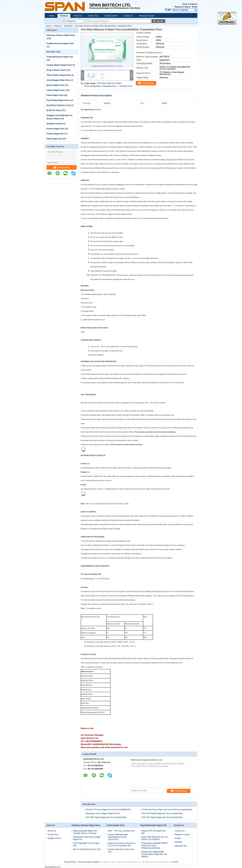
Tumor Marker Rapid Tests (59, 75)
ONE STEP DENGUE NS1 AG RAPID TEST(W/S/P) (155, 838)
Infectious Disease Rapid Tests (61, 35)
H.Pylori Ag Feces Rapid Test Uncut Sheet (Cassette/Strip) (167, 810)
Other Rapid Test (54, 139)
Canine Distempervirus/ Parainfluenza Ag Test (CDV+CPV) (118, 837)
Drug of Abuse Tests (56, 70)
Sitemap (178, 842)
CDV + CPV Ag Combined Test (121, 831)
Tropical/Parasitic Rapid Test (60, 57)
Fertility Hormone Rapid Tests (60, 43)
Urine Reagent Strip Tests (58, 80)
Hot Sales (68, 26)
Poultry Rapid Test (55, 134)
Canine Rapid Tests (55, 90)
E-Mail (178, 838)
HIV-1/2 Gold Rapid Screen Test (87, 849)
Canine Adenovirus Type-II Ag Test (121, 851)
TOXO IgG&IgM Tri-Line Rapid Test (86, 844)
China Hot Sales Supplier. (89, 862)
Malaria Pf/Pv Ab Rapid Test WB (154, 832)
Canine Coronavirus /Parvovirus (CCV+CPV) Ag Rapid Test (122, 844)
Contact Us (128, 16)
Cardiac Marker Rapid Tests (59, 65)
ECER (175, 862)
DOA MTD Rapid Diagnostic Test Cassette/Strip (162, 813)
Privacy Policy (70, 862)
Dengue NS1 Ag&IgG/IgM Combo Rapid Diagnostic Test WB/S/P (154, 854)
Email (195, 7)
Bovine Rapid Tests (55, 85)
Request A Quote (183, 7)
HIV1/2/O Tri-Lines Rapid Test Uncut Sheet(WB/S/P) (108, 810)
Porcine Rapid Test (55, 129)
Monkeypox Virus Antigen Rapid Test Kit (103, 813)
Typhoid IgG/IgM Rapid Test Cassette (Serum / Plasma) (85, 832)
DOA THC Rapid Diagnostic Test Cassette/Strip (162, 817)
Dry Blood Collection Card (59, 105)
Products (64, 16)
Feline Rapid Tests (55, 95)
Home (51, 16)
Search (160, 21)
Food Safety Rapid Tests (58, 100)
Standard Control (54, 124)
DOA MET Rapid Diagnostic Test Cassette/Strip (106, 817)
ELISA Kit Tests (54, 110)
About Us (78, 16)
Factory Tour (93, 16)
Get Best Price (126, 86)
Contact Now (62, 167)
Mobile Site (181, 846)
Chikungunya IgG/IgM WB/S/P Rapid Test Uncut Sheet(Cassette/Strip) (155, 846)
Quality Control (111, 16)
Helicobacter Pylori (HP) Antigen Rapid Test (87, 838)
